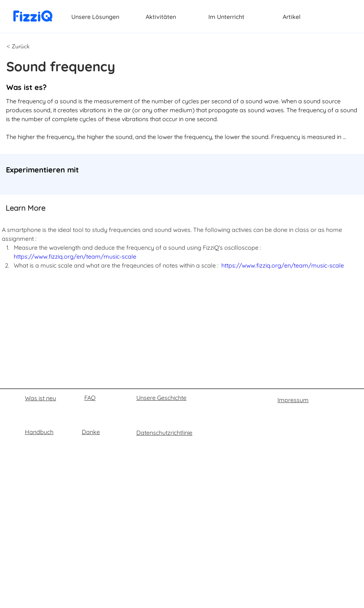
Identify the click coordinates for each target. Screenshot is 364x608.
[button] (31, 46)
